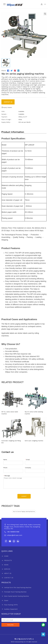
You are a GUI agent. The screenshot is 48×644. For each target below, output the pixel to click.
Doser (6, 600)
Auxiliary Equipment (11, 609)
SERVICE (7, 569)
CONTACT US (9, 578)
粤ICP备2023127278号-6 (24, 639)
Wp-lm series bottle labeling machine (34, 413)
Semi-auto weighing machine (34, 441)
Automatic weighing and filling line (11, 442)
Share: (4, 71)
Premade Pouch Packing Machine (15, 592)
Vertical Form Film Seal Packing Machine (18, 588)
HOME (6, 556)
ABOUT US (8, 573)
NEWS (6, 565)
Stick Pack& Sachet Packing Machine (16, 596)
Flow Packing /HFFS (11, 605)
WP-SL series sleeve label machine (10, 413)
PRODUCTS (8, 560)
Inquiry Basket (7, 107)
